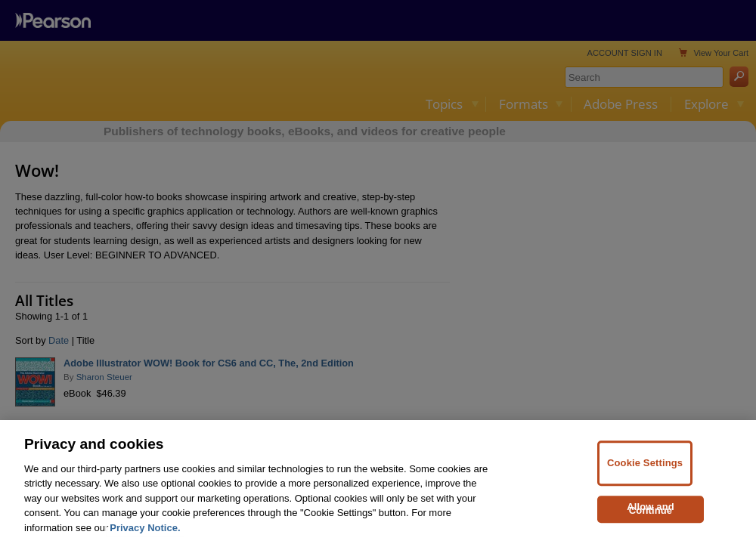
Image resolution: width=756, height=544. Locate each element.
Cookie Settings (645, 478)
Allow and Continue (651, 524)
